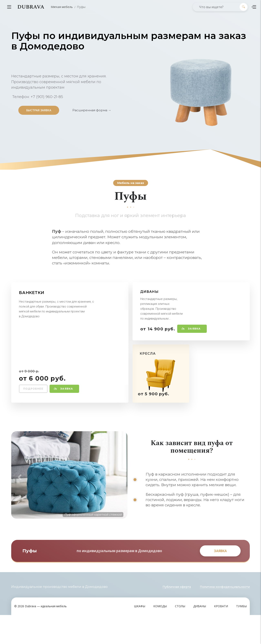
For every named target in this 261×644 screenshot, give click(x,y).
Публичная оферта (177, 616)
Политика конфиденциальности (225, 616)
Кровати (221, 635)
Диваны (200, 635)
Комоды (160, 635)
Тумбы (241, 635)
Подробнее (33, 389)
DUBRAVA (31, 7)
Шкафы (140, 635)
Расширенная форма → (92, 110)
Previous (18, 492)
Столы (180, 635)
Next (120, 492)
